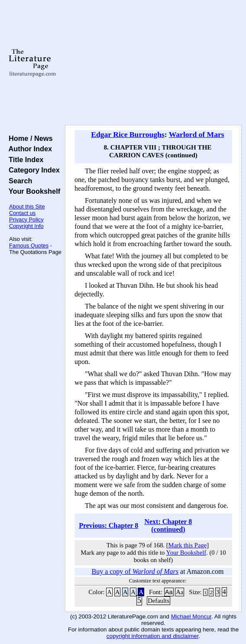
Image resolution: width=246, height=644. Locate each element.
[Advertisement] (153, 63)
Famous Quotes (29, 246)
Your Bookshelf (32, 191)
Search (18, 181)
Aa (169, 592)
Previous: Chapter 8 (108, 525)
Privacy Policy (26, 220)
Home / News (29, 138)
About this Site (27, 207)
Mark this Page (188, 545)
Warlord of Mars (197, 134)
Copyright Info (26, 226)
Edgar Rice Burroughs (128, 134)
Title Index (24, 159)
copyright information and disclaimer (153, 636)
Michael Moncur (191, 616)
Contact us (22, 213)
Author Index (28, 149)
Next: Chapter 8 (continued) (168, 525)
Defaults (159, 601)
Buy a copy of (135, 571)
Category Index (32, 170)
